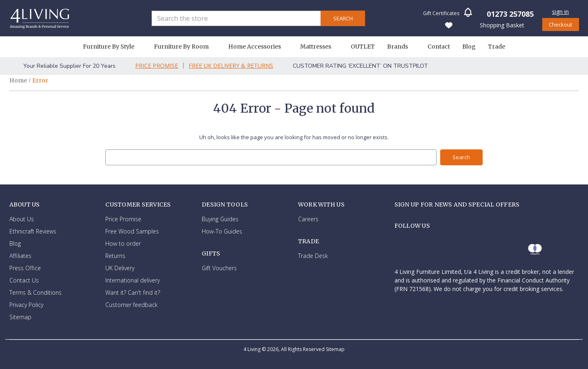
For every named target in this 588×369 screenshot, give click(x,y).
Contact (439, 47)
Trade (497, 47)
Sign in (560, 12)
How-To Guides (222, 231)
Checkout (560, 24)
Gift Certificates (441, 13)
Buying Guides (220, 219)
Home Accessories (258, 47)
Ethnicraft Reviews (33, 231)
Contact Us (24, 280)
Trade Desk (313, 256)
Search (343, 18)
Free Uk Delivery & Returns (231, 66)
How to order (123, 243)
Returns (115, 255)
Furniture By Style (112, 47)
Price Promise (157, 66)
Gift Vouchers (219, 268)
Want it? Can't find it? (133, 292)
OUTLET (363, 47)
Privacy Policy (26, 304)
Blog (469, 47)
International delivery (133, 280)
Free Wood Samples (132, 231)
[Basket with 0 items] (501, 25)
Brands (401, 47)
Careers (308, 219)
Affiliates (20, 255)
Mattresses (319, 47)
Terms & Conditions (36, 292)
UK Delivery (120, 268)
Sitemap (20, 317)
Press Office (25, 268)
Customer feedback (131, 304)
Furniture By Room (185, 47)
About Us (22, 219)
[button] (468, 15)
